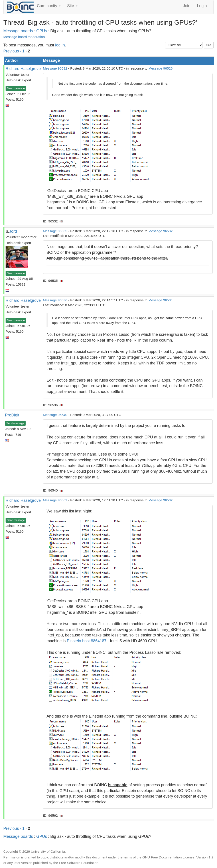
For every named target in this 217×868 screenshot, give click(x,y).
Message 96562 (55, 500)
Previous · (13, 51)
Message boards (18, 31)
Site (72, 6)
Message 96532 (55, 68)
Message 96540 (55, 415)
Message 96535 (55, 231)
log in (60, 45)
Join (187, 6)
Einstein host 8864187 (87, 641)
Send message (16, 88)
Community (49, 6)
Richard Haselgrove (23, 69)
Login (202, 6)
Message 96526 (161, 68)
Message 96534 (161, 300)
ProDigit (12, 415)
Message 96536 (55, 300)
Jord (13, 231)
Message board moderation (24, 37)
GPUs (42, 31)
